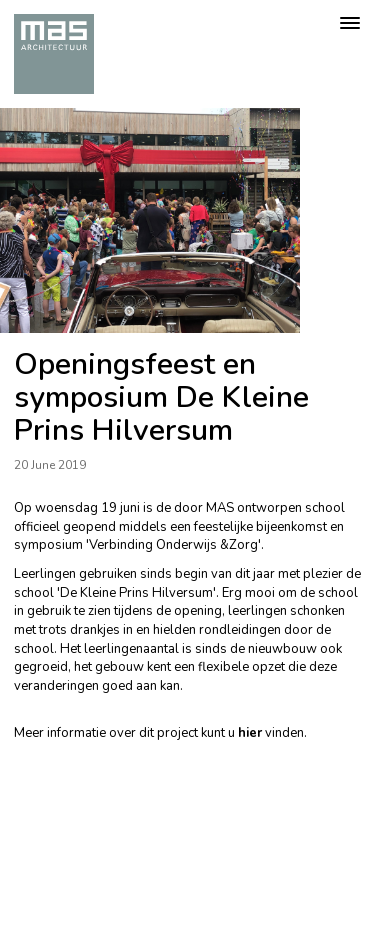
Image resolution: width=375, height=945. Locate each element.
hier (250, 733)
